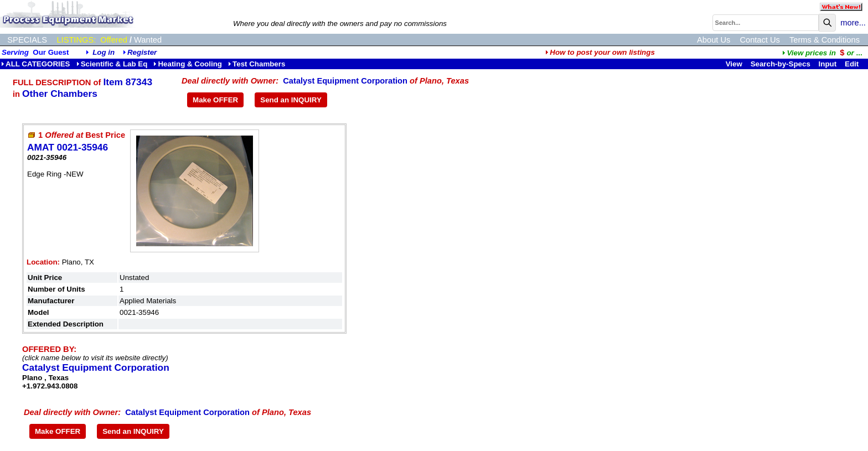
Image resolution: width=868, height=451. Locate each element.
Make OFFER (215, 100)
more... (853, 23)
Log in (104, 52)
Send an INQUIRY (291, 100)
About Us (714, 40)
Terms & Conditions (825, 40)
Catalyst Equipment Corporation (345, 81)
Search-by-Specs (781, 64)
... (822, 53)
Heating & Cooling (188, 64)
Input (828, 64)
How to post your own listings (600, 52)
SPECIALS (27, 40)
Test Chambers (257, 64)
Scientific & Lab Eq (112, 64)
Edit (853, 64)
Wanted (148, 40)
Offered (114, 40)
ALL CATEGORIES (36, 64)
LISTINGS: (76, 40)
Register (142, 52)
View (734, 64)
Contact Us (760, 40)
